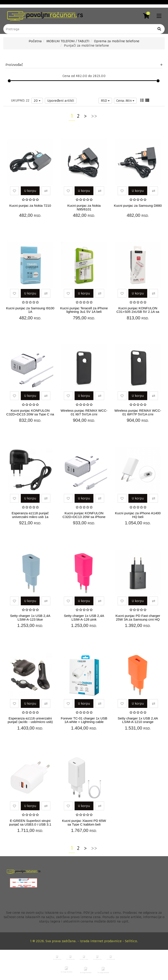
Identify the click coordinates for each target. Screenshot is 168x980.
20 (37, 101)
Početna (35, 41)
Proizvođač (84, 65)
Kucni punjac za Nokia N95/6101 (84, 207)
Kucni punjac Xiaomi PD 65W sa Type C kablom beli (84, 822)
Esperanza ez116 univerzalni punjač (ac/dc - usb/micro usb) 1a (30, 722)
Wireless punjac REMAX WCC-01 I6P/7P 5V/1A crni (138, 412)
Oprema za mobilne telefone (117, 41)
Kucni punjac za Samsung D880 (138, 206)
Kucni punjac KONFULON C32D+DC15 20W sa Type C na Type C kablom (30, 414)
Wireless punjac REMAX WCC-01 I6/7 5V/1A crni (84, 412)
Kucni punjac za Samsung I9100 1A (30, 310)
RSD (105, 101)
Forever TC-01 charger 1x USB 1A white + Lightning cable (84, 720)
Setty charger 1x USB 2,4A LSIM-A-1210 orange (138, 720)
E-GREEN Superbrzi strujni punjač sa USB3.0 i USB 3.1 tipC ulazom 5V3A (30, 824)
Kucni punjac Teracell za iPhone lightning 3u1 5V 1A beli (84, 310)
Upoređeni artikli (61, 101)
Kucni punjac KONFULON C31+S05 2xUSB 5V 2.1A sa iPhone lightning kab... (138, 312)
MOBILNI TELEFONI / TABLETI (68, 41)
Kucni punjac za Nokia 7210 (30, 206)
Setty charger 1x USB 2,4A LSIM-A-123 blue (30, 618)
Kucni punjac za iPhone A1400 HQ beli (138, 515)
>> (94, 116)
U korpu (30, 191)
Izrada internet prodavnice (101, 941)
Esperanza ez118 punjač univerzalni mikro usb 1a (30, 515)
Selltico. (131, 941)
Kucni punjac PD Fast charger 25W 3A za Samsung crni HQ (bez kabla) (138, 619)
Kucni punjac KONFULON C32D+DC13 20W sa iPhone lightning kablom (84, 517)
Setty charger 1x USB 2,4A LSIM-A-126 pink (84, 618)
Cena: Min (125, 101)
